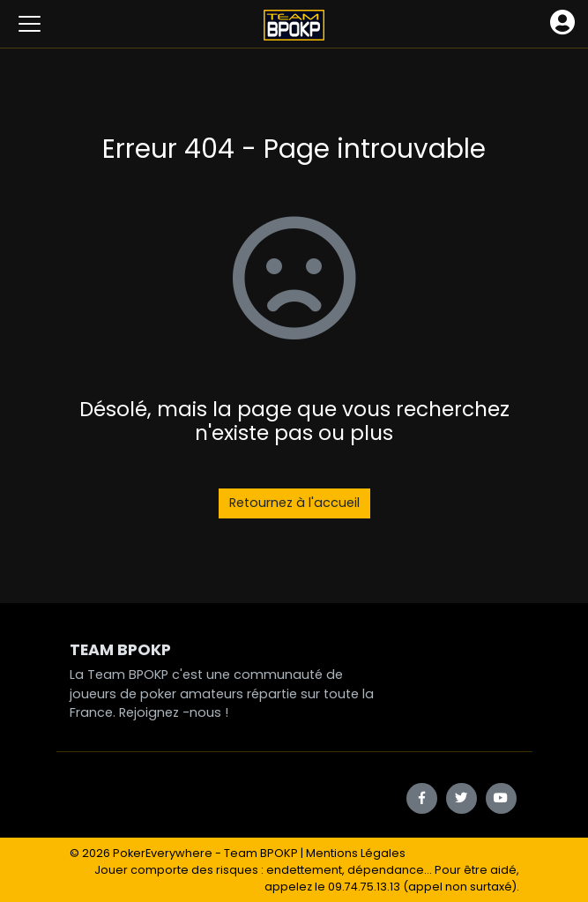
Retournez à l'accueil (294, 503)
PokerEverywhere (163, 853)
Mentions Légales (356, 853)
